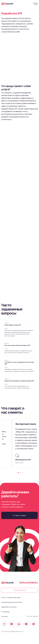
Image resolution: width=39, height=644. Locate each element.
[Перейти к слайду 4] (22, 473)
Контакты (5, 616)
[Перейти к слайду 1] (17, 473)
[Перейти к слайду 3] (20, 473)
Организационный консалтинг (12, 602)
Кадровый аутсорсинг (9, 607)
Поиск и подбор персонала (11, 598)
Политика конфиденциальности (12, 631)
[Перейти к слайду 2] (19, 473)
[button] (20, 515)
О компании (5, 612)
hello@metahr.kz (28, 583)
